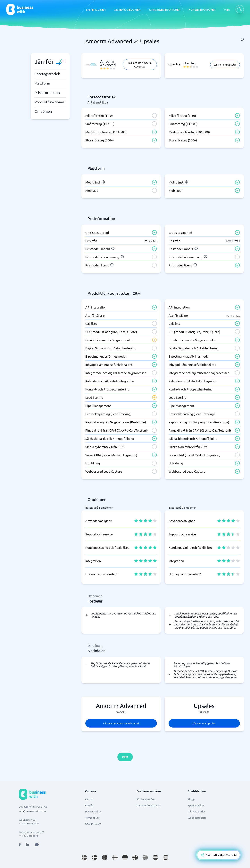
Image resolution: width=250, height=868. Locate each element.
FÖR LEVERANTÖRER (202, 9)
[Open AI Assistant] (37, 845)
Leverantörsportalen (148, 805)
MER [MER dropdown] (227, 9)
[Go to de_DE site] (125, 857)
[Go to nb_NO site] (105, 857)
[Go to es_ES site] (166, 857)
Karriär (89, 805)
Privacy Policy (93, 811)
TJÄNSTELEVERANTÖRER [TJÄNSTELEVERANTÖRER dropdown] (165, 9)
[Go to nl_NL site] (155, 857)
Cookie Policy (93, 824)
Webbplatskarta (197, 818)
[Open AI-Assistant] (218, 855)
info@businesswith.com (32, 811)
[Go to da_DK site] (95, 857)
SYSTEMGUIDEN (96, 9)
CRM (125, 757)
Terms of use (92, 818)
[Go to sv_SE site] (84, 857)
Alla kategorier (196, 811)
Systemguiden (196, 805)
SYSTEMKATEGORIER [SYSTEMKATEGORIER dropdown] (127, 9)
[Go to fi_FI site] (115, 857)
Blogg (191, 799)
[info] (242, 39)
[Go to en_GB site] (135, 857)
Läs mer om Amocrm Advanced (140, 65)
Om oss (89, 799)
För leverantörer (146, 799)
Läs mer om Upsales (225, 64)
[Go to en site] (145, 857)
